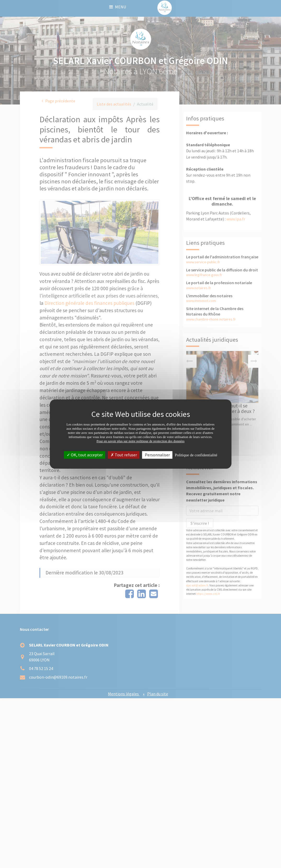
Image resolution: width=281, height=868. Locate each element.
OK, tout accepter (85, 455)
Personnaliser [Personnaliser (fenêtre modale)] (157, 455)
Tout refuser (124, 455)
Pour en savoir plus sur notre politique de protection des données (141, 441)
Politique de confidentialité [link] (196, 455)
